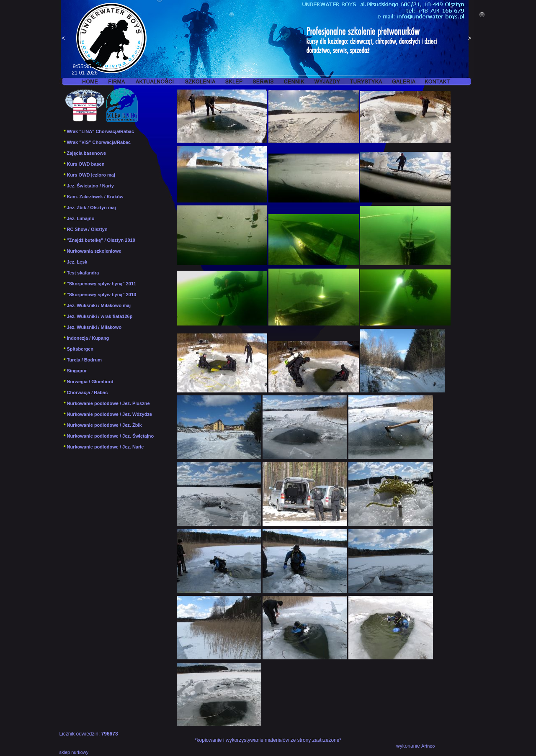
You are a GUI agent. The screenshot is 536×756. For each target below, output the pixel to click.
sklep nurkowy (74, 752)
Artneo (428, 746)
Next (470, 39)
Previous (64, 39)
